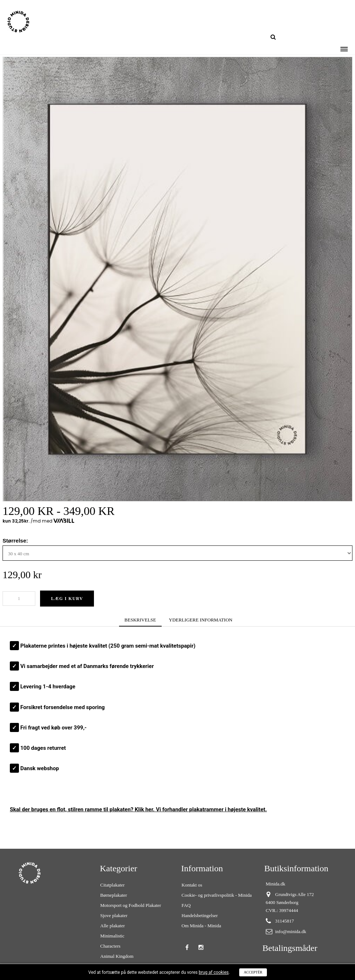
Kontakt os (192, 885)
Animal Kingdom (117, 956)
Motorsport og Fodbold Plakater (131, 905)
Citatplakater (112, 885)
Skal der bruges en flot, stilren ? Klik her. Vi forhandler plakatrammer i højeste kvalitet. (138, 809)
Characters (110, 946)
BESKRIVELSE (140, 620)
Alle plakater (113, 926)
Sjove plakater (114, 915)
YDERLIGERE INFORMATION (201, 620)
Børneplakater (114, 895)
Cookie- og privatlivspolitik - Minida (217, 895)
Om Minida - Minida (202, 926)
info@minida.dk (291, 931)
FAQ (186, 905)
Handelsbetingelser (200, 915)
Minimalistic (112, 936)
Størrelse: (16, 541)
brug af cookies (214, 972)
